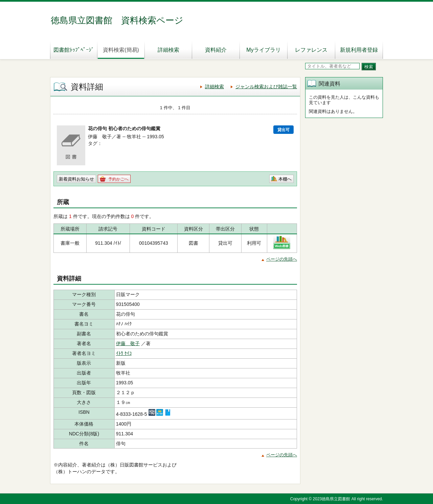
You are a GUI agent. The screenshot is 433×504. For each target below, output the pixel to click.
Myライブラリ (263, 50)
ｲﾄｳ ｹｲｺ (124, 353)
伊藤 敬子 (128, 343)
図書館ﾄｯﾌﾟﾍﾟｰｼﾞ (74, 50)
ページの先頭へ (282, 259)
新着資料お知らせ (76, 179)
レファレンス (311, 50)
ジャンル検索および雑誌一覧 (266, 87)
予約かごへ (118, 179)
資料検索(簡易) (121, 50)
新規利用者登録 (359, 50)
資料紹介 (216, 50)
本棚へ (285, 179)
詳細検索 (168, 50)
